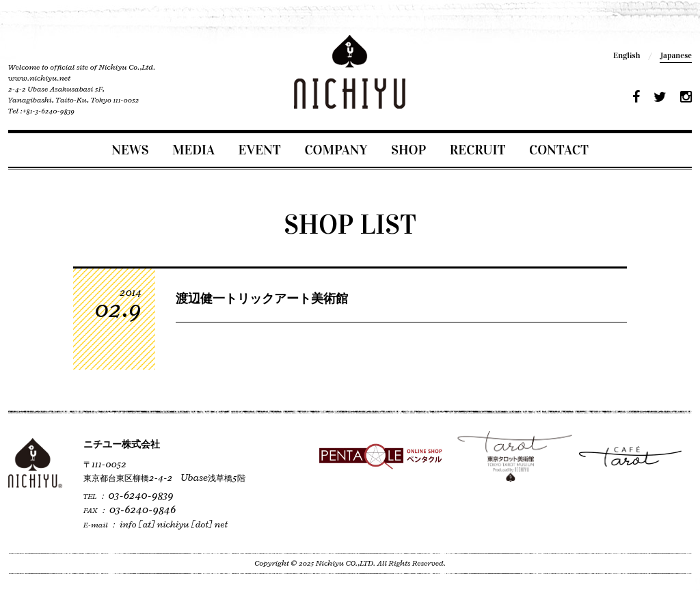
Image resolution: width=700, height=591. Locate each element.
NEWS (130, 150)
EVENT (260, 150)
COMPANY (336, 150)
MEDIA (193, 150)
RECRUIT (478, 150)
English (627, 55)
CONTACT (559, 150)
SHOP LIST (350, 224)
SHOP (408, 150)
